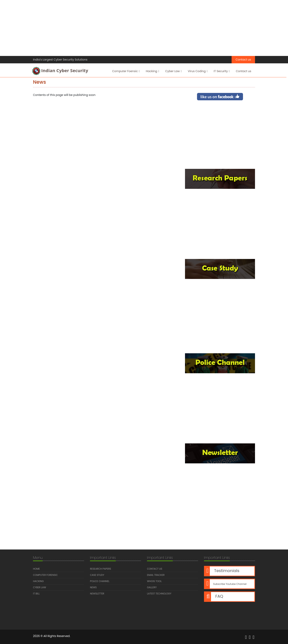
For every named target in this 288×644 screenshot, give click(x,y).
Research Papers (100, 569)
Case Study (97, 575)
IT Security (221, 71)
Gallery (152, 587)
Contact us (243, 60)
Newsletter (97, 594)
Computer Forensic (45, 575)
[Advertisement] (120, 28)
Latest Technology (159, 594)
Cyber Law (173, 71)
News (93, 587)
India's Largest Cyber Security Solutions (60, 60)
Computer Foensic (126, 71)
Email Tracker (156, 575)
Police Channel (100, 581)
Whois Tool (154, 581)
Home (36, 569)
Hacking (152, 71)
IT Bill (36, 594)
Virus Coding (197, 71)
